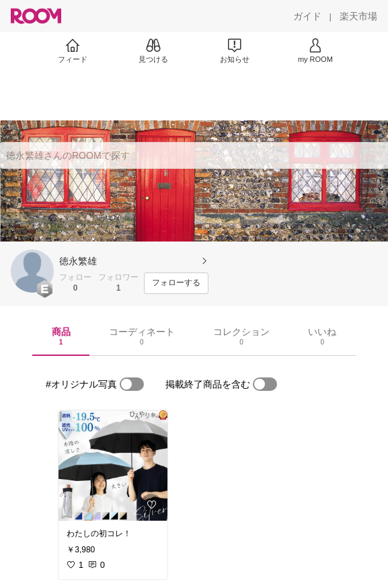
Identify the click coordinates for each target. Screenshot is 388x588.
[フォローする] (176, 283)
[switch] (132, 384)
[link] (113, 466)
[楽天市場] (358, 16)
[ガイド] (307, 16)
